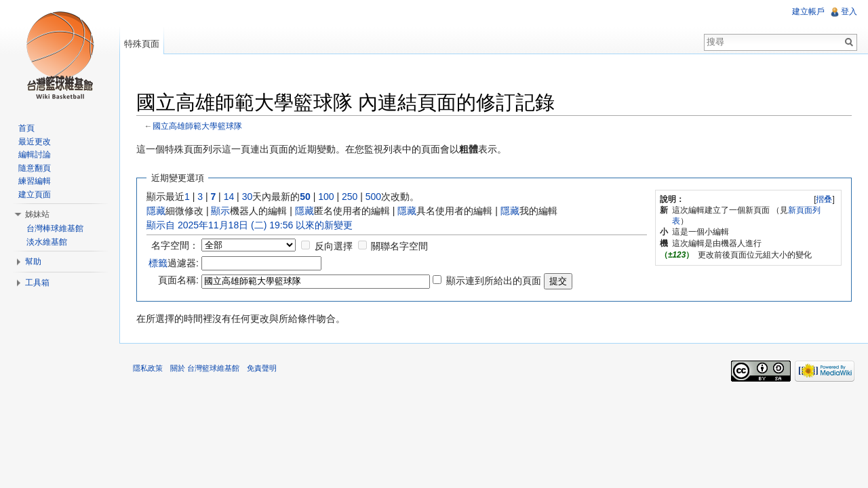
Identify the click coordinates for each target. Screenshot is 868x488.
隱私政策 (148, 368)
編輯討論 (35, 155)
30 (248, 197)
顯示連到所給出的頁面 (494, 281)
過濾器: (174, 263)
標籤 (158, 263)
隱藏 (156, 211)
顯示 (220, 211)
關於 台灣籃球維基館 (205, 368)
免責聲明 (262, 368)
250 (350, 197)
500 (373, 197)
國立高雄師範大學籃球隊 (197, 126)
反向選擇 (334, 246)
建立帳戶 (808, 12)
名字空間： (175, 245)
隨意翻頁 (35, 168)
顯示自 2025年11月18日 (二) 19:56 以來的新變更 (250, 225)
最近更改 (35, 142)
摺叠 (824, 199)
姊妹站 (37, 214)
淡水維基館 (47, 242)
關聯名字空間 (399, 246)
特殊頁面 (142, 44)
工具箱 (37, 283)
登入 (849, 12)
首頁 (26, 128)
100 (326, 197)
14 (229, 197)
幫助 (33, 262)
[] (824, 199)
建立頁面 (35, 195)
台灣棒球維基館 (55, 228)
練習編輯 (35, 181)
